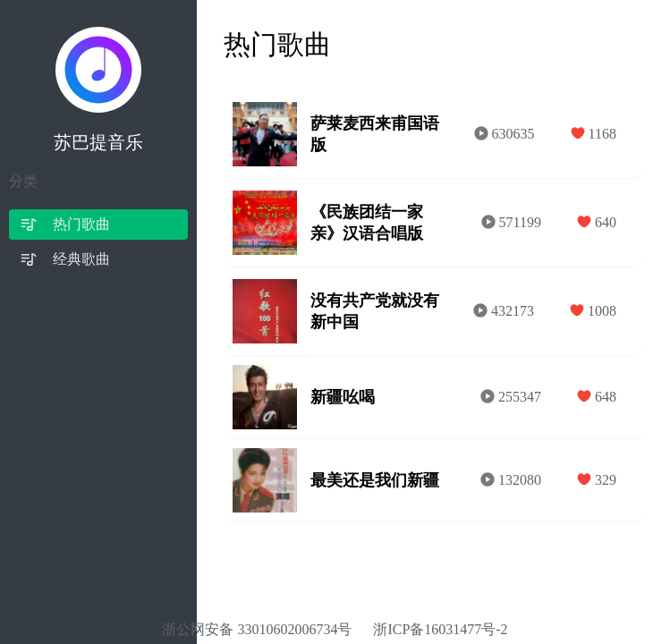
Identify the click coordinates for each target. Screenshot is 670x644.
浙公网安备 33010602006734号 (257, 629)
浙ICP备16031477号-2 (440, 629)
